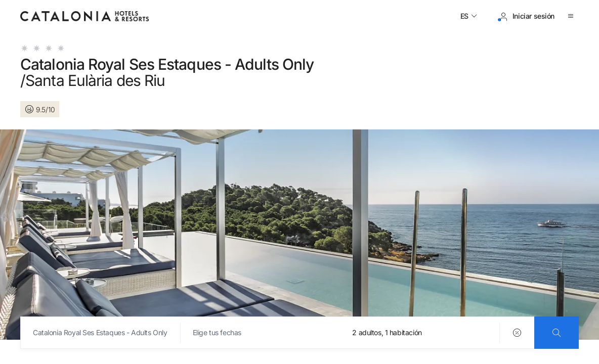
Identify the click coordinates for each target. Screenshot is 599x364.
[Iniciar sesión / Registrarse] (526, 16)
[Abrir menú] (573, 16)
